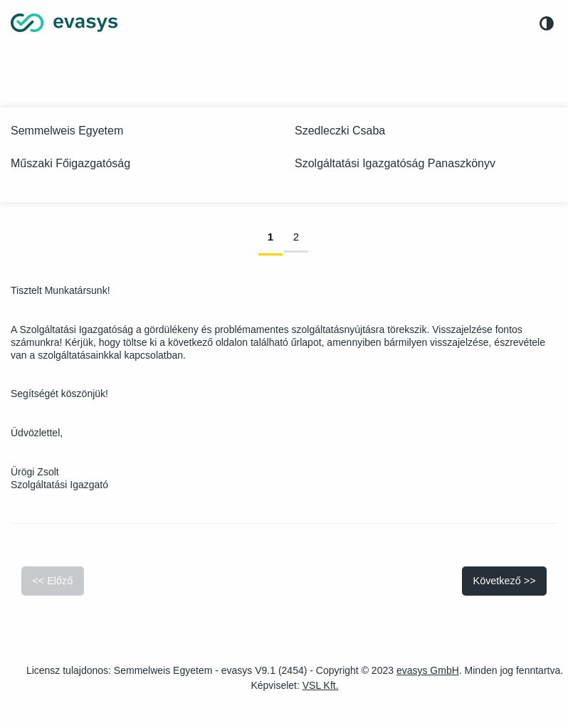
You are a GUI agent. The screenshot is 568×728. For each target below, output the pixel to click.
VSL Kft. (321, 685)
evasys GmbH (428, 670)
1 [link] (275, 236)
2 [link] (301, 236)
